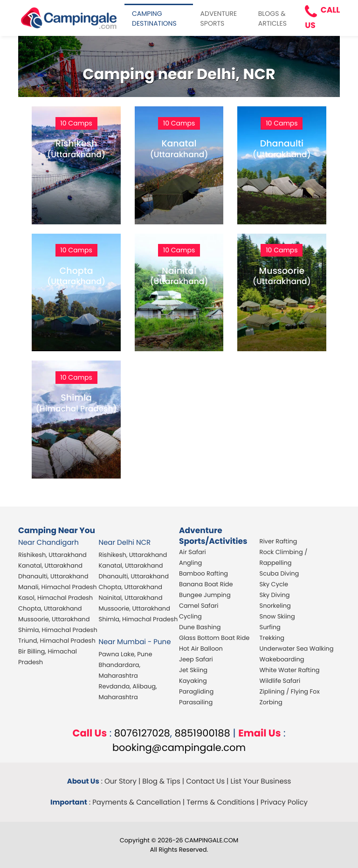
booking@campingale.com (179, 748)
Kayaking (193, 681)
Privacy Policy (284, 802)
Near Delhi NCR (125, 543)
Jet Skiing (193, 670)
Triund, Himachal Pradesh (57, 641)
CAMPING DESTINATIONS (154, 18)
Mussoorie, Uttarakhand (54, 619)
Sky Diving (275, 595)
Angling (190, 563)
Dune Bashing (200, 627)
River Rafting (279, 541)
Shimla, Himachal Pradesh (58, 630)
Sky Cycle (274, 584)
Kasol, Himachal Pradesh (55, 598)
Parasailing (196, 702)
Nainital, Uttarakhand (131, 598)
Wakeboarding (282, 659)
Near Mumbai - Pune (135, 642)
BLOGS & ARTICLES (272, 18)
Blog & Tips (161, 781)
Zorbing (271, 702)
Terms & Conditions (220, 802)
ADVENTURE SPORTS (219, 18)
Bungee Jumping (205, 595)
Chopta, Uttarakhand (50, 608)
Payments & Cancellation (137, 802)
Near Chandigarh (48, 543)
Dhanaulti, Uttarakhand (53, 576)
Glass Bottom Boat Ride (214, 638)
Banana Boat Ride (206, 584)
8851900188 (203, 733)
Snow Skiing (277, 616)
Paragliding (196, 691)
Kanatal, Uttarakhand (50, 566)
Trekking (272, 638)
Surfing (270, 627)
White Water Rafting (290, 670)
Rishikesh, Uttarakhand (52, 555)
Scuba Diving (279, 573)
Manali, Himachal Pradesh (58, 587)
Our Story (120, 781)
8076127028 (142, 733)
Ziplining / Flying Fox (290, 691)
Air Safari (193, 552)
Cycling (190, 616)
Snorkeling (275, 606)
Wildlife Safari (280, 681)
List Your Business (261, 781)
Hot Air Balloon (201, 649)
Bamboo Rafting (203, 573)
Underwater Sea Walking (297, 649)
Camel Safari (199, 606)
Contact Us (205, 781)
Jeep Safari (196, 659)
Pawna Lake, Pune (126, 654)
